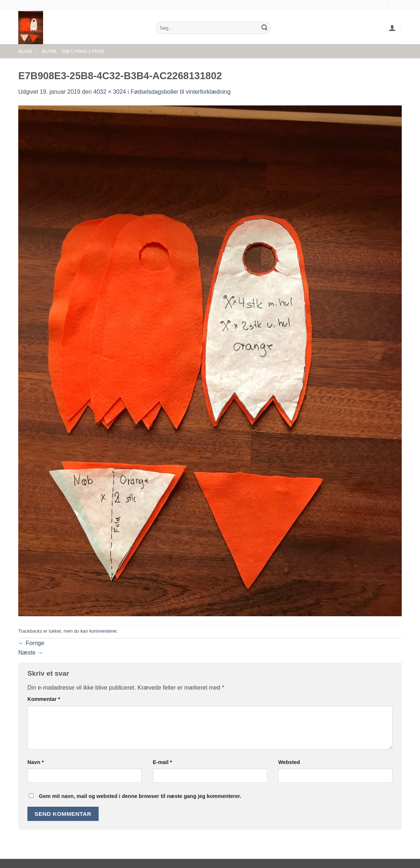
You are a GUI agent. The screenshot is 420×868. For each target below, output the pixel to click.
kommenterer (103, 631)
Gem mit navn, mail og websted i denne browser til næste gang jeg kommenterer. (140, 796)
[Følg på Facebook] (377, 5)
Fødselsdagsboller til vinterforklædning (180, 92)
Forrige (31, 643)
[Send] (264, 28)
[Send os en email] (398, 5)
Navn (36, 762)
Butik (49, 51)
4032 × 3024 (110, 92)
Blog (28, 51)
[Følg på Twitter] (391, 5)
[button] (392, 28)
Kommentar (44, 699)
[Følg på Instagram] (384, 5)
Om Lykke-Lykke (83, 51)
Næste (31, 653)
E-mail (162, 762)
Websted (289, 762)
